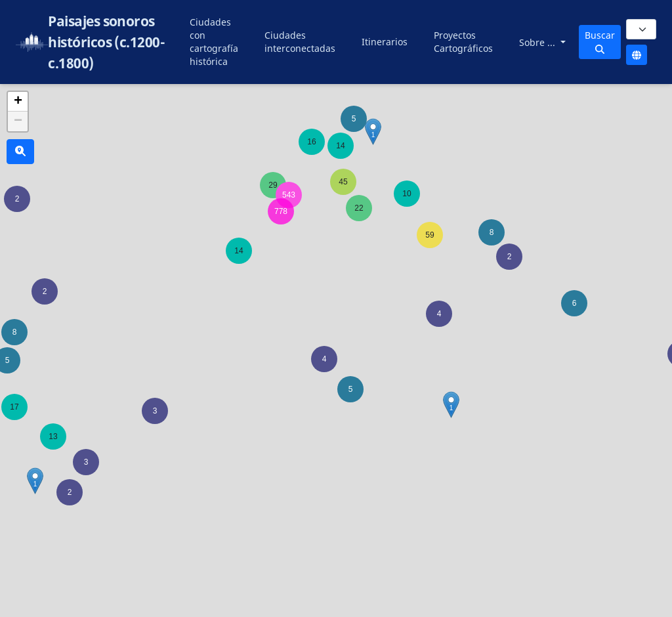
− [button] (18, 121)
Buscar (600, 41)
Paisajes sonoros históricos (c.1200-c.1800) (106, 42)
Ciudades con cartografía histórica (214, 42)
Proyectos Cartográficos (463, 42)
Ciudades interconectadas (300, 42)
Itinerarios (385, 42)
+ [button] (18, 102)
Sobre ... (538, 42)
